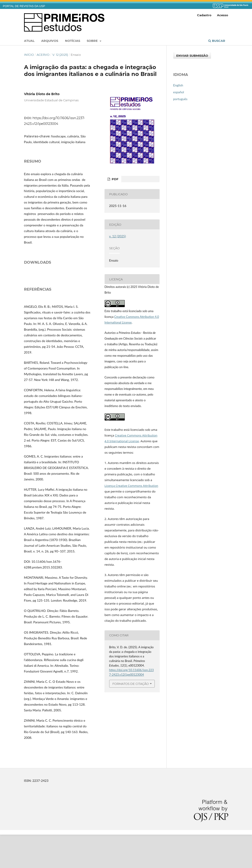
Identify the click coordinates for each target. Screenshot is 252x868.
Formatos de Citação (131, 684)
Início (29, 55)
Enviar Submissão (192, 56)
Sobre (93, 41)
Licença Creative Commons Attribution (131, 486)
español (179, 92)
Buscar (217, 41)
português (180, 99)
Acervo (43, 55)
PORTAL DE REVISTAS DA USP (24, 6)
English (178, 85)
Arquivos (50, 41)
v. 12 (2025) (60, 55)
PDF (115, 179)
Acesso (223, 15)
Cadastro (204, 15)
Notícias (73, 41)
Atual (29, 41)
